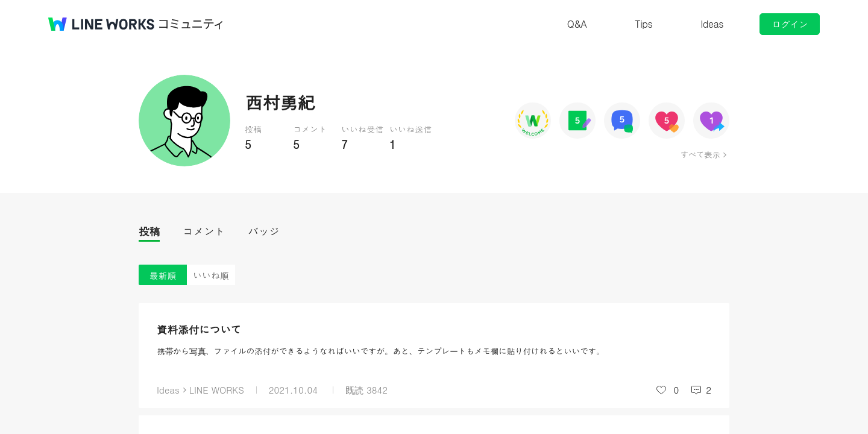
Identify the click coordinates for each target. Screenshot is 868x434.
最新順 (163, 275)
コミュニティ (191, 24)
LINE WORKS (217, 390)
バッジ (264, 231)
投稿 (149, 231)
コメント (204, 231)
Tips (643, 24)
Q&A (577, 24)
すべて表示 (700, 154)
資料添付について (199, 329)
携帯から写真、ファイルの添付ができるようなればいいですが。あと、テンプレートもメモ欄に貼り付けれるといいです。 (381, 351)
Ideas (712, 24)
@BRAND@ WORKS (101, 24)
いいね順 (211, 275)
